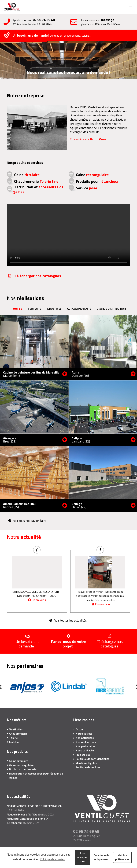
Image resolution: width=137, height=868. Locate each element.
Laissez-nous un (108, 22)
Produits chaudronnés (23, 769)
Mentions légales (86, 763)
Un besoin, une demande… (27, 643)
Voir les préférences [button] (122, 857)
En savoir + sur (89, 139)
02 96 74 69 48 (44, 20)
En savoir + (39, 600)
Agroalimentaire (79, 309)
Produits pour (97, 181)
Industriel (54, 309)
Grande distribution (111, 309)
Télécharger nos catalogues (38, 276)
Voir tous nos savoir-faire (30, 521)
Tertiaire (34, 309)
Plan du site (83, 755)
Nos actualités (85, 738)
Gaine (27, 175)
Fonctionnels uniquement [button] (101, 857)
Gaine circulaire (19, 761)
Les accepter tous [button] (82, 857)
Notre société (84, 734)
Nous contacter (85, 750)
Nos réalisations (86, 742)
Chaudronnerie (36, 181)
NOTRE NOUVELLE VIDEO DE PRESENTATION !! (36, 592)
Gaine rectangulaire (21, 765)
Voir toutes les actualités (71, 620)
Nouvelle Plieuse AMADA (90, 592)
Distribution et (38, 189)
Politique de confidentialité (92, 759)
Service (87, 188)
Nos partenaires (86, 746)
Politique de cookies (52, 859)
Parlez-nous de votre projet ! (69, 643)
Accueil (80, 729)
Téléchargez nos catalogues (110, 643)
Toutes (17, 309)
